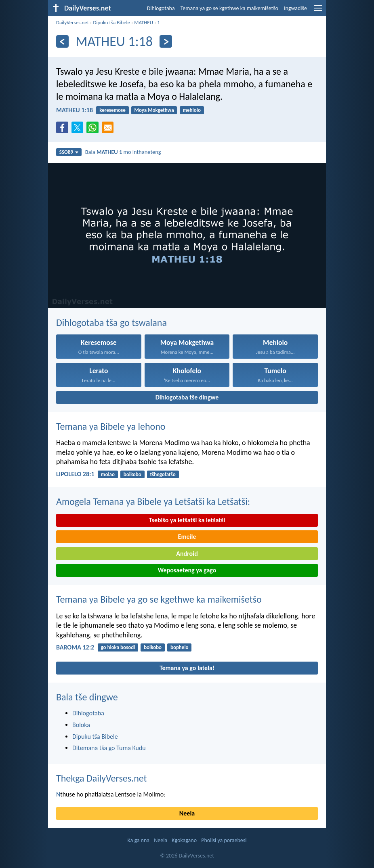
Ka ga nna (138, 840)
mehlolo (191, 110)
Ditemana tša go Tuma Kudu (109, 748)
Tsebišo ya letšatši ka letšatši (187, 520)
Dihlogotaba (161, 8)
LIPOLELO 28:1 (75, 474)
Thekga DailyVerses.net (102, 778)
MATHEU (144, 22)
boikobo (132, 474)
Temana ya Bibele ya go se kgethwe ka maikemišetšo (159, 599)
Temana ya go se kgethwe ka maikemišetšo (229, 8)
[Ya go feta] (62, 41)
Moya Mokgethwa (154, 110)
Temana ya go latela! (187, 668)
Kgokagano (184, 840)
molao (108, 474)
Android (187, 554)
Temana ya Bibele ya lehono (111, 426)
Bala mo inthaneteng (123, 152)
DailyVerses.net (72, 22)
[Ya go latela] (166, 41)
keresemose (112, 110)
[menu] (318, 11)
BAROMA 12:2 (75, 647)
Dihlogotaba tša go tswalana (111, 323)
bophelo (180, 647)
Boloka (81, 725)
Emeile (187, 537)
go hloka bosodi (118, 647)
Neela (187, 813)
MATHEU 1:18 (75, 110)
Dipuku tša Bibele (111, 22)
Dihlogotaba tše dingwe (187, 397)
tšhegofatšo (163, 474)
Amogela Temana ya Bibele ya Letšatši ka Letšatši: (153, 501)
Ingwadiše (295, 8)
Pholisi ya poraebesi (224, 840)
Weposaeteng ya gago (187, 570)
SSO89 (69, 152)
